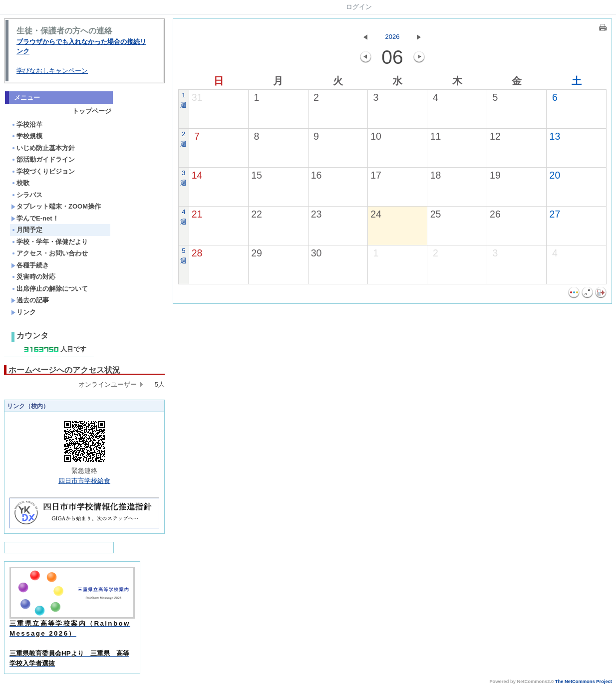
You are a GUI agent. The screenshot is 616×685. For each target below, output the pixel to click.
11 (436, 136)
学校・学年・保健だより (49, 242)
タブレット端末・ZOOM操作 (56, 206)
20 (555, 175)
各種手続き (30, 265)
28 (197, 253)
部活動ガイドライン (43, 159)
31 (197, 97)
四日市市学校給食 (84, 481)
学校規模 (27, 136)
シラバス (27, 195)
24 (376, 214)
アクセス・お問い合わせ (49, 253)
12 (495, 136)
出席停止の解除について (49, 289)
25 (436, 214)
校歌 (20, 183)
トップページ (92, 111)
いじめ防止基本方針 (43, 148)
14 (197, 175)
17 (376, 175)
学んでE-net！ (35, 218)
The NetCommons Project (584, 682)
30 (316, 253)
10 (376, 136)
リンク (23, 312)
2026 (393, 37)
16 (316, 175)
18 (436, 175)
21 (197, 214)
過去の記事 (30, 300)
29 (257, 253)
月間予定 (27, 230)
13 (555, 136)
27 (555, 214)
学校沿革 (27, 124)
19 (495, 175)
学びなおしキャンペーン (52, 71)
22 (257, 214)
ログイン (359, 7)
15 (257, 175)
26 (495, 214)
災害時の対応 (33, 277)
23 (316, 214)
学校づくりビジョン (43, 171)
